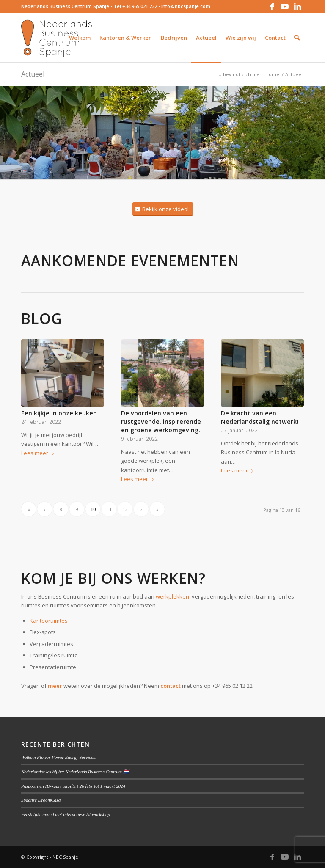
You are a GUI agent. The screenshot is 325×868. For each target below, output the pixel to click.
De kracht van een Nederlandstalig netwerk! (260, 417)
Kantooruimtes (49, 621)
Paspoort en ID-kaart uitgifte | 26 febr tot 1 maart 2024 (73, 786)
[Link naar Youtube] (285, 6)
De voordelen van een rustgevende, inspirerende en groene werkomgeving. (161, 422)
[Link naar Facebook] (272, 6)
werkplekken (172, 596)
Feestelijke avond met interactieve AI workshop (66, 814)
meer (55, 686)
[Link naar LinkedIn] (297, 6)
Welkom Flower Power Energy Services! (59, 757)
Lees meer (39, 453)
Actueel (33, 74)
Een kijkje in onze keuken (59, 413)
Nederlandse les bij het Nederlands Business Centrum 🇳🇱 (75, 772)
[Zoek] (297, 38)
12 (125, 509)
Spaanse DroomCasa (41, 800)
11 (109, 509)
